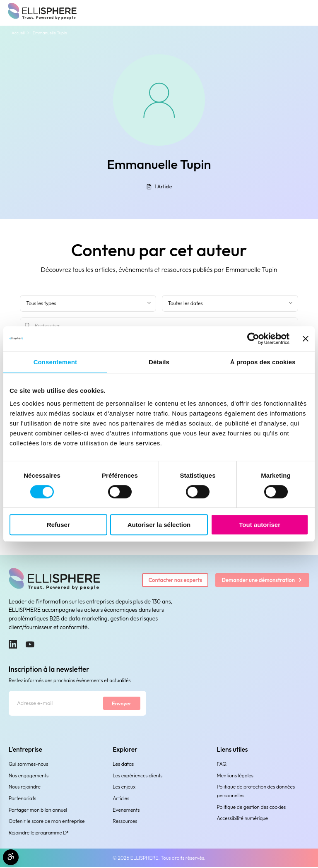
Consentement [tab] (55, 362)
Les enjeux (124, 787)
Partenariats (23, 799)
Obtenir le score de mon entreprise (47, 822)
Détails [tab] (159, 362)
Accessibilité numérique (243, 819)
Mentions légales (235, 776)
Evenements (126, 811)
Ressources (125, 822)
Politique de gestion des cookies (252, 808)
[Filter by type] (88, 303)
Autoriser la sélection (159, 525)
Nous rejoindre (25, 787)
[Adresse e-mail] (55, 704)
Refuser (58, 525)
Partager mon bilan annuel (38, 811)
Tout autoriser (260, 525)
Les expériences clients (137, 776)
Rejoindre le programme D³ (39, 833)
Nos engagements (29, 776)
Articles (121, 799)
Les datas (123, 765)
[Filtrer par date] (230, 303)
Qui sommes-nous (29, 765)
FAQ (222, 765)
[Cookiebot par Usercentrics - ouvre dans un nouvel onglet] (253, 339)
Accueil (18, 33)
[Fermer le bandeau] (306, 339)
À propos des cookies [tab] (263, 362)
